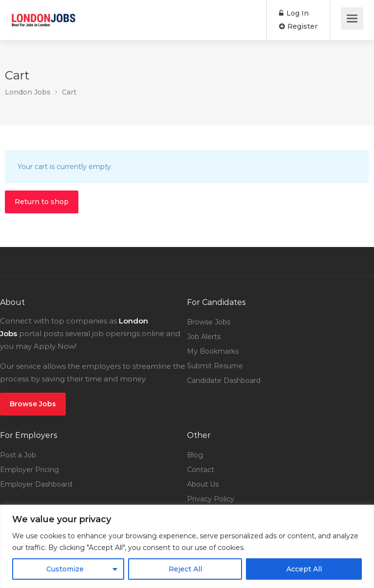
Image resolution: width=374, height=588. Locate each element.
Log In (294, 13)
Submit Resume (215, 366)
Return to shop (42, 202)
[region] (187, 546)
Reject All (185, 569)
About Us (203, 484)
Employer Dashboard (36, 484)
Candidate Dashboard (224, 380)
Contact (201, 470)
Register (298, 26)
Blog (195, 455)
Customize (65, 569)
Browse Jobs (33, 404)
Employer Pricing (29, 470)
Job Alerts (204, 337)
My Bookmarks (213, 351)
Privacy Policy (211, 499)
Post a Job (18, 455)
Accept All (304, 569)
